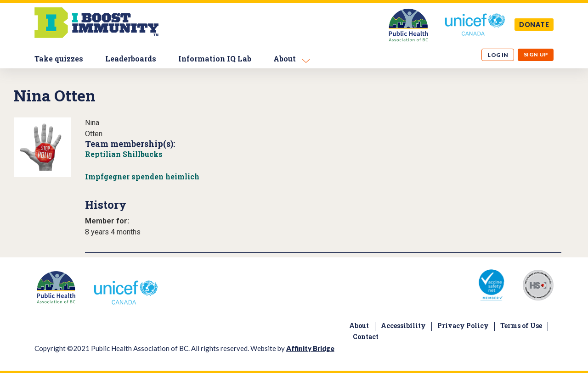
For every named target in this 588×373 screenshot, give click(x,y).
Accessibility (403, 326)
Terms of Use (521, 326)
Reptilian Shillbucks (124, 154)
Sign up (536, 54)
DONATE (534, 25)
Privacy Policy (463, 326)
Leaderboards (131, 58)
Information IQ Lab (215, 58)
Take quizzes (59, 58)
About (285, 58)
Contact (366, 337)
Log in (498, 55)
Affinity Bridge (310, 348)
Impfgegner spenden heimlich (142, 176)
